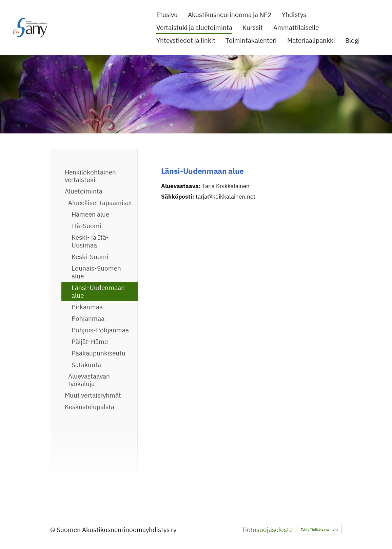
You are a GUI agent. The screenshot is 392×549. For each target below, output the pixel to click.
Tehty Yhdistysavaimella (319, 529)
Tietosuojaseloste (267, 530)
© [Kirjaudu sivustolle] (53, 530)
